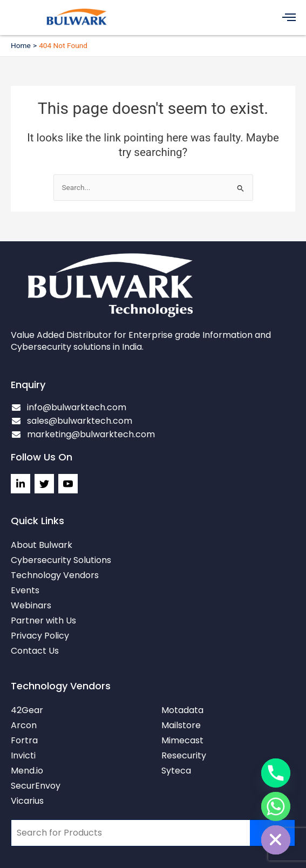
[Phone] (276, 773)
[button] (290, 18)
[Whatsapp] (276, 806)
